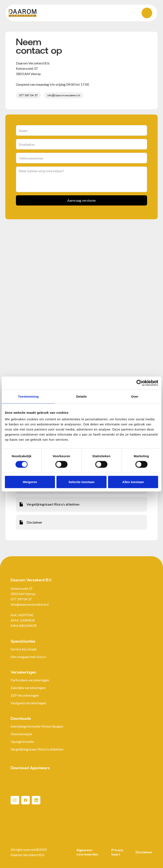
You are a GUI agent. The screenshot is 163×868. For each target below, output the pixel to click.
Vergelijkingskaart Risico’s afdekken (37, 749)
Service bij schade (24, 649)
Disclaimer (144, 852)
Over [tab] (135, 396)
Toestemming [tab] (28, 396)
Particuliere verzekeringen (30, 680)
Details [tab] (81, 396)
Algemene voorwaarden (87, 852)
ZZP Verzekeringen (25, 695)
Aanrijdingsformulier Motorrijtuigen (37, 726)
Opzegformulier (22, 742)
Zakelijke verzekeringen (28, 688)
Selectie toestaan (82, 482)
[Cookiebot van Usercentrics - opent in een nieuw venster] (140, 383)
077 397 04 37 (28, 95)
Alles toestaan (133, 482)
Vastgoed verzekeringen (28, 703)
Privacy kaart (117, 852)
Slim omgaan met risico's (28, 657)
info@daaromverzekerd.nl (64, 95)
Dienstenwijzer (22, 734)
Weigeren (30, 482)
